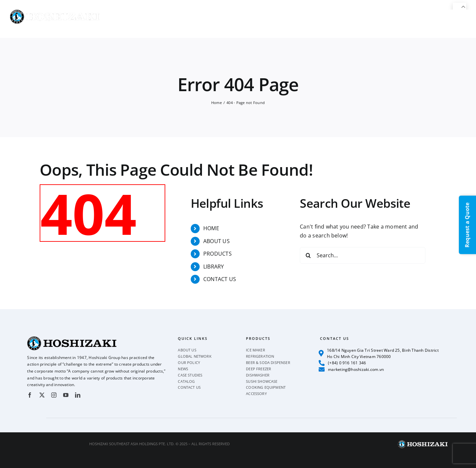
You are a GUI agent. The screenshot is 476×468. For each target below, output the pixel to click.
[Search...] (363, 255)
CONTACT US (220, 279)
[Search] (308, 255)
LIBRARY (214, 267)
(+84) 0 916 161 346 (342, 363)
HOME (211, 228)
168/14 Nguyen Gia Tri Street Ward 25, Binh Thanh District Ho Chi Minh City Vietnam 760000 (379, 353)
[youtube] (66, 395)
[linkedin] (78, 395)
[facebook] (30, 395)
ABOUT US (217, 241)
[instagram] (54, 395)
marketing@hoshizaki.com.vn (351, 369)
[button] (455, 24)
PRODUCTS (218, 254)
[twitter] (42, 395)
